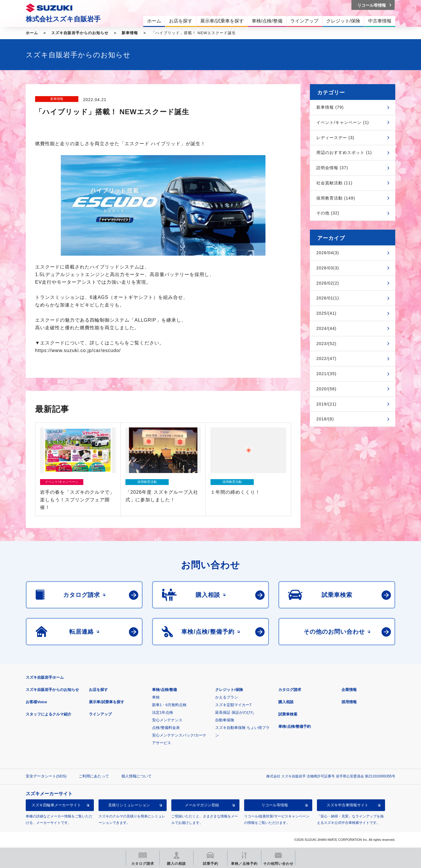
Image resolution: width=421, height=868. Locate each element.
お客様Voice (36, 702)
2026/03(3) (328, 268)
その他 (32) (328, 213)
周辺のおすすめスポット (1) (344, 153)
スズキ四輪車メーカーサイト (56, 805)
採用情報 (349, 702)
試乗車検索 (288, 714)
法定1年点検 (163, 712)
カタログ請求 (290, 690)
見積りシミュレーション (129, 805)
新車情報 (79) (330, 107)
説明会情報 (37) (332, 168)
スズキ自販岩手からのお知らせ (80, 33)
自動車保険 (225, 720)
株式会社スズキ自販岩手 (63, 19)
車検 (156, 697)
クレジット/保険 (229, 690)
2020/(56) (326, 389)
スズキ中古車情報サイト (347, 805)
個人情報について (137, 776)
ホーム (32, 33)
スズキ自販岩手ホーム (45, 677)
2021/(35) (326, 374)
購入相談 (286, 702)
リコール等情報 (275, 805)
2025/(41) (326, 313)
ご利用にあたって (94, 776)
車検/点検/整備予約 (295, 726)
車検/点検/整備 (164, 690)
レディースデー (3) (335, 138)
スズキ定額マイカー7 (233, 705)
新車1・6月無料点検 (169, 705)
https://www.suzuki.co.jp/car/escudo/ (78, 350)
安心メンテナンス (167, 720)
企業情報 (349, 690)
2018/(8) (325, 419)
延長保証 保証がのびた (235, 712)
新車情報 (130, 33)
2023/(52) (326, 344)
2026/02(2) (328, 283)
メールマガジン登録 (202, 805)
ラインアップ (100, 714)
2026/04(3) (328, 253)
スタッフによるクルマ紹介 (49, 714)
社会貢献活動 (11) (334, 183)
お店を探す (98, 690)
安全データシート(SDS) (46, 776)
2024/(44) (326, 328)
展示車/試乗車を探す (107, 702)
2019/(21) (326, 404)
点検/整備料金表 (166, 728)
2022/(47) (326, 358)
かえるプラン (227, 697)
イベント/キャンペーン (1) (343, 122)
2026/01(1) (328, 298)
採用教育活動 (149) (336, 198)
